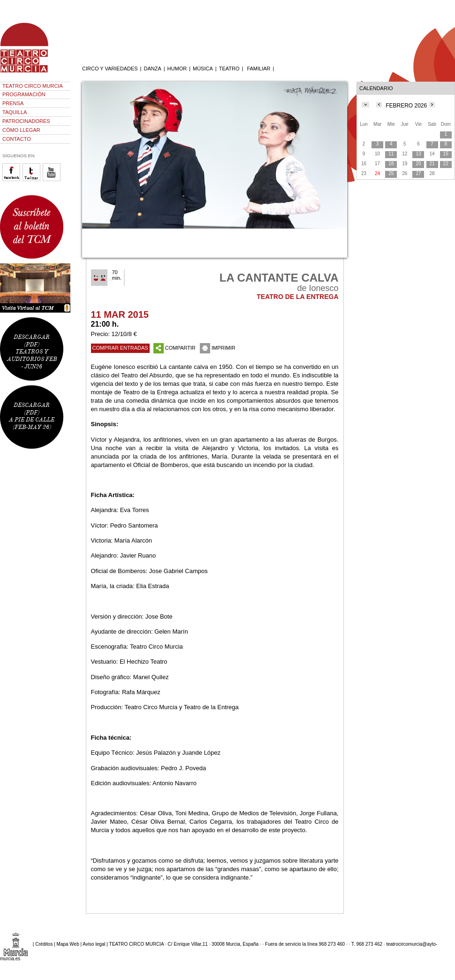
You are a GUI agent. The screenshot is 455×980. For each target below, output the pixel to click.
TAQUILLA (15, 112)
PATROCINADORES (26, 121)
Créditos (44, 944)
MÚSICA (203, 69)
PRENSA (13, 103)
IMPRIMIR (218, 348)
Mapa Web (68, 944)
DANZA (152, 69)
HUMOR (177, 69)
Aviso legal (94, 944)
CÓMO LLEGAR (21, 130)
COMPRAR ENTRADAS (120, 348)
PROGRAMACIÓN (24, 94)
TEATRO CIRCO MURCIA (33, 86)
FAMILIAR (258, 69)
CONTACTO (17, 139)
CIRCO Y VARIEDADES (110, 69)
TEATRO (229, 69)
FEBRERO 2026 (406, 106)
